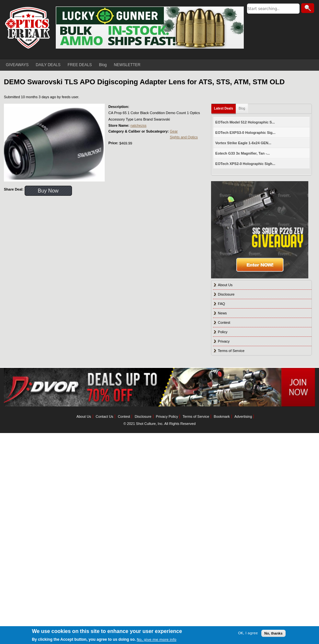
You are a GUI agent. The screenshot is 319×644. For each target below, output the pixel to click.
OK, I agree (248, 633)
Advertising (243, 416)
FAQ (221, 304)
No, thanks (273, 633)
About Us (225, 285)
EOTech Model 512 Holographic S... (245, 122)
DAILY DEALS (48, 65)
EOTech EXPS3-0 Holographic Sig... (245, 133)
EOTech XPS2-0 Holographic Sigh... (245, 164)
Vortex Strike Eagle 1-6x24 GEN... (243, 143)
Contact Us (104, 416)
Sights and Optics (184, 137)
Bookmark (222, 416)
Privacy (224, 341)
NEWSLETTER (127, 65)
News (222, 313)
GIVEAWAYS (17, 65)
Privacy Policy (167, 416)
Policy (223, 332)
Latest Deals (224, 108)
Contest (224, 322)
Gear (174, 131)
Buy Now (48, 191)
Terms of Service (231, 351)
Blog (103, 65)
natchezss (138, 125)
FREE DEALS (80, 65)
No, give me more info (157, 640)
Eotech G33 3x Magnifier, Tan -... (242, 153)
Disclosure (226, 294)
